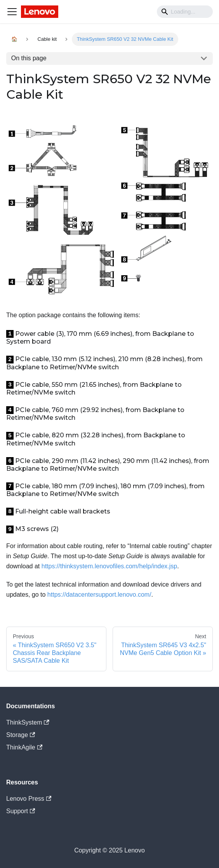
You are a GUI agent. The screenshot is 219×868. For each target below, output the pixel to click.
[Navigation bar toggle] (12, 12)
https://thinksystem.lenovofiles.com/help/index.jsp (109, 566)
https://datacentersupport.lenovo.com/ (99, 595)
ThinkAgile (24, 747)
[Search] (185, 12)
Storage (21, 735)
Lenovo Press (29, 799)
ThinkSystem (28, 722)
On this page (29, 58)
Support (21, 811)
